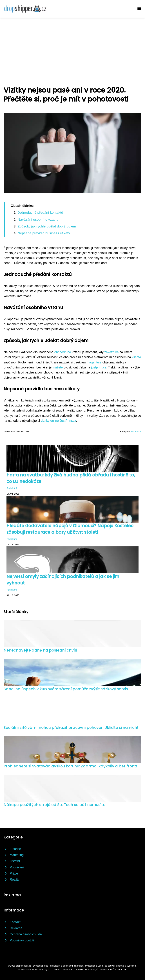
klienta (136, 357)
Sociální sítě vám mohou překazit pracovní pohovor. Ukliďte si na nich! (71, 728)
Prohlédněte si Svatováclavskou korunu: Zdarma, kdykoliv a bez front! (70, 766)
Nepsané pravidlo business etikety (44, 233)
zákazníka (112, 352)
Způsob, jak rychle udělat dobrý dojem (47, 226)
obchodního (63, 352)
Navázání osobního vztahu (38, 219)
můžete (58, 367)
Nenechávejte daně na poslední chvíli (40, 650)
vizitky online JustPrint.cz (58, 421)
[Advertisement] (72, 44)
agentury (95, 362)
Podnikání (136, 432)
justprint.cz (99, 367)
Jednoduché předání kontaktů (40, 212)
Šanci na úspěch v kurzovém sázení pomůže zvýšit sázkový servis (66, 689)
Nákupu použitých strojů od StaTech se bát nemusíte (54, 805)
